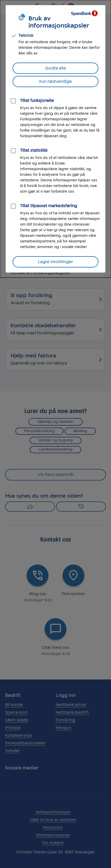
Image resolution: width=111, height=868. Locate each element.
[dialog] (55, 139)
